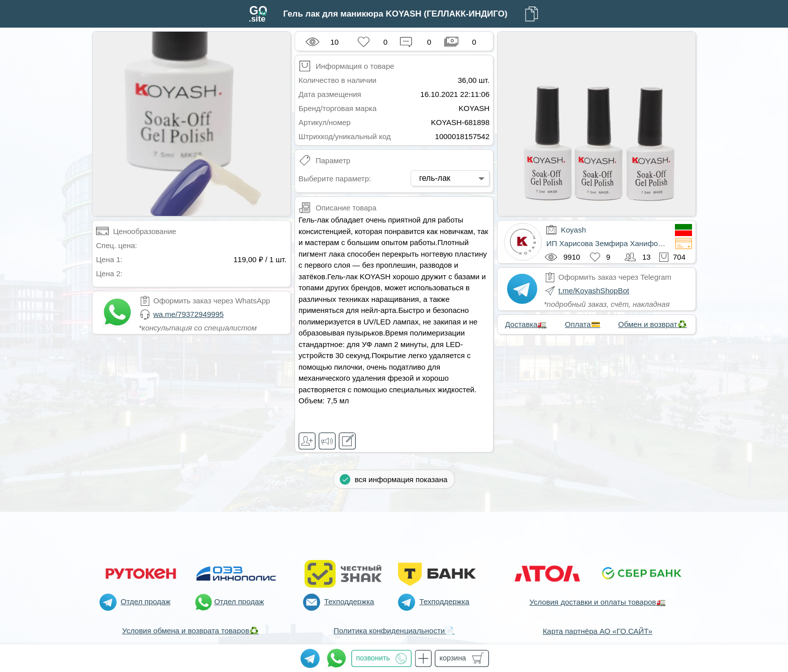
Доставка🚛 (526, 324)
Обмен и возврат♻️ (653, 324)
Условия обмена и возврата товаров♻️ (190, 631)
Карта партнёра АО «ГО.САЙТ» (598, 631)
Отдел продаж (145, 601)
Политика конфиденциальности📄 (394, 631)
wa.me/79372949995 (188, 314)
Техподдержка (349, 601)
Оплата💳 (583, 324)
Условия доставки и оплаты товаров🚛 (597, 602)
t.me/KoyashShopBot (594, 291)
